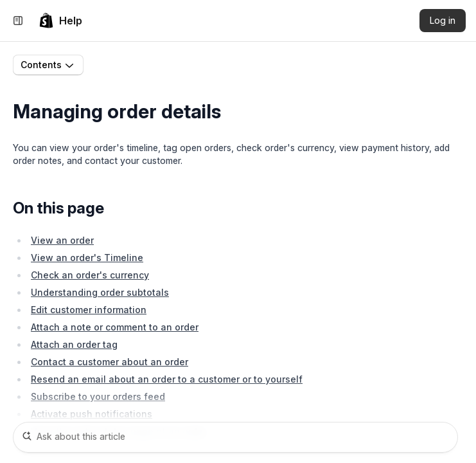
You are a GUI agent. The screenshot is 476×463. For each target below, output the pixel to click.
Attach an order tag (74, 344)
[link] (60, 21)
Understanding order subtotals (100, 292)
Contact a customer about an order (110, 362)
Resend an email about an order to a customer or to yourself (167, 379)
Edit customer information (89, 310)
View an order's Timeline (87, 258)
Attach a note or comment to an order (115, 327)
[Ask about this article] (235, 437)
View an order (62, 240)
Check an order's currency (90, 275)
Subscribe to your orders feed (98, 396)
